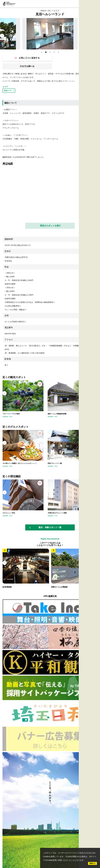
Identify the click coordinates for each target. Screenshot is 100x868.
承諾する (92, 863)
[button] (98, 36)
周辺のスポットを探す (50, 226)
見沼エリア (9, 91)
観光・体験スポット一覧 (45, 527)
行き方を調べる (27, 66)
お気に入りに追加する (27, 58)
